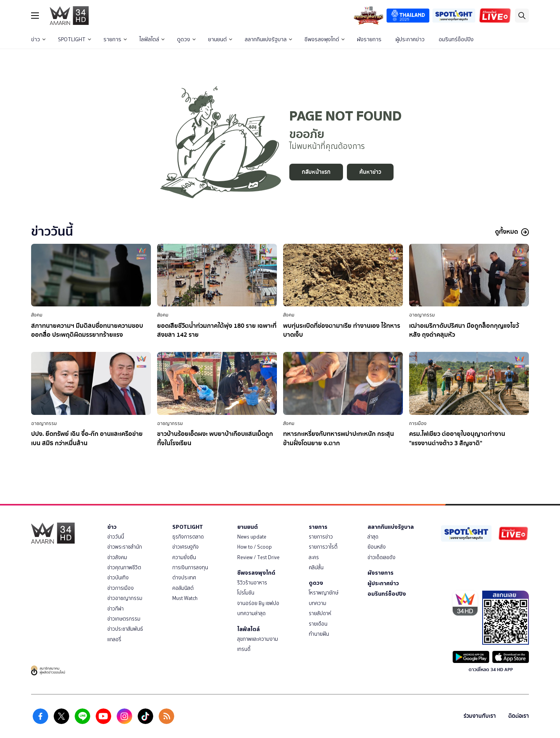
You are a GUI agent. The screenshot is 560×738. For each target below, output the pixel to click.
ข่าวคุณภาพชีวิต (124, 567)
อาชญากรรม (422, 315)
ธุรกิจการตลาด (188, 537)
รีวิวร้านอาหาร (252, 583)
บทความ (318, 603)
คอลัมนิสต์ (183, 588)
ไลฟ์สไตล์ (152, 39)
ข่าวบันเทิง (118, 578)
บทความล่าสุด (251, 613)
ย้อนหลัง (377, 547)
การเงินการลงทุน (190, 567)
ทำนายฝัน (319, 634)
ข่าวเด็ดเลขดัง (381, 557)
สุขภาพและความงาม (258, 639)
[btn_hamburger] (35, 16)
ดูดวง (186, 39)
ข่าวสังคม (117, 557)
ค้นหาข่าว (370, 172)
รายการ (115, 39)
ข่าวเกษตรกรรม (124, 619)
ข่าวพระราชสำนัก (125, 547)
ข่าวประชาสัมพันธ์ (125, 629)
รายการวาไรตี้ (323, 547)
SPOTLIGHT (74, 39)
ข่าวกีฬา (115, 609)
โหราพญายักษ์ (324, 593)
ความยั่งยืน (184, 557)
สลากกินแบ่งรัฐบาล (268, 39)
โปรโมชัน (246, 593)
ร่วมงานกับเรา (480, 716)
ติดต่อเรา (519, 716)
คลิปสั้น (316, 567)
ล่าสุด (373, 537)
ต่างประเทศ (184, 578)
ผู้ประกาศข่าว (410, 39)
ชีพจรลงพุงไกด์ (325, 39)
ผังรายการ (369, 39)
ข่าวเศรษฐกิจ (185, 547)
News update (252, 537)
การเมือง (418, 423)
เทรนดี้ (244, 649)
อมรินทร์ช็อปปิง (456, 39)
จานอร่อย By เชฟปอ (258, 603)
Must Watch (185, 598)
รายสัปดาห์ (320, 613)
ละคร (314, 557)
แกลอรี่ (114, 639)
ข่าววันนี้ (116, 537)
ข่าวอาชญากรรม (125, 598)
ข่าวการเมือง (121, 588)
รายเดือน (318, 624)
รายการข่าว (321, 537)
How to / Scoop (255, 547)
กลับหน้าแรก (316, 172)
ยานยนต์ (220, 39)
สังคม (37, 315)
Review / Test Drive (258, 557)
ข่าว (38, 39)
